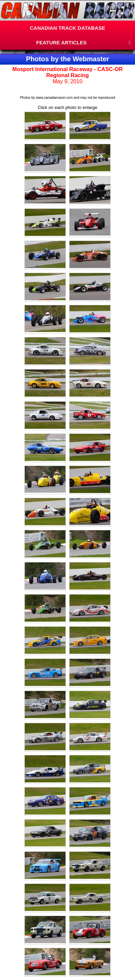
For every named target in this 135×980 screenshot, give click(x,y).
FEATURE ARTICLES (61, 42)
